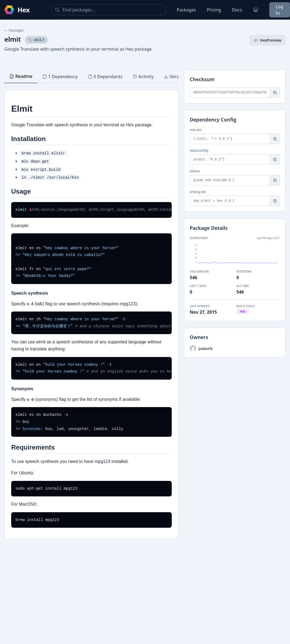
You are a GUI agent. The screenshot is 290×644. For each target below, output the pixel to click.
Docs (237, 10)
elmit (13, 39)
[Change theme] (256, 10)
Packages (186, 10)
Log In (280, 10)
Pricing (214, 10)
